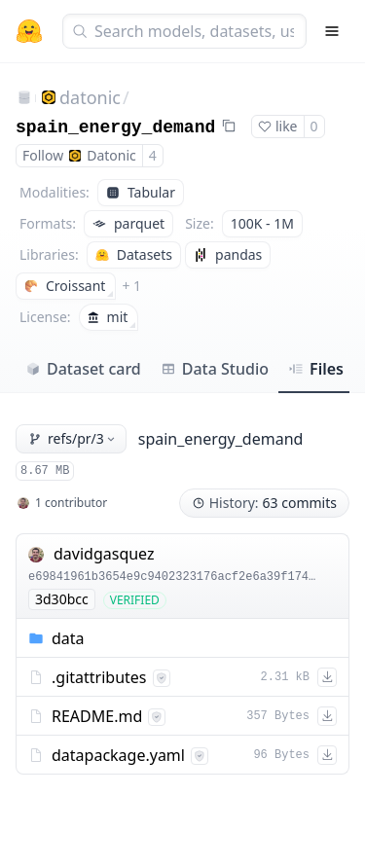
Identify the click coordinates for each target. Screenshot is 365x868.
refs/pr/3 (73, 438)
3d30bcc (62, 599)
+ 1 (131, 286)
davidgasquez (104, 554)
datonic (90, 97)
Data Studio (215, 369)
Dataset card (83, 369)
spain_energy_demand (115, 127)
